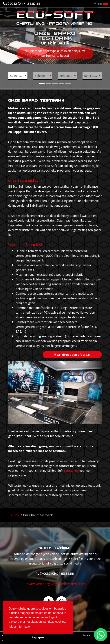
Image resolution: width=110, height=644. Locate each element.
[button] (8, 44)
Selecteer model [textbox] (43, 76)
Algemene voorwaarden (69, 587)
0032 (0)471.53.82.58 (22, 4)
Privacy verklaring (37, 587)
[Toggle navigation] (105, 4)
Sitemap (87, 635)
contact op (71, 471)
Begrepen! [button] (38, 637)
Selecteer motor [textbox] (93, 76)
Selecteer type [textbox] (68, 76)
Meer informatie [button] (20, 627)
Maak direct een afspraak (72, 355)
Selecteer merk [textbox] (19, 76)
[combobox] (18, 75)
